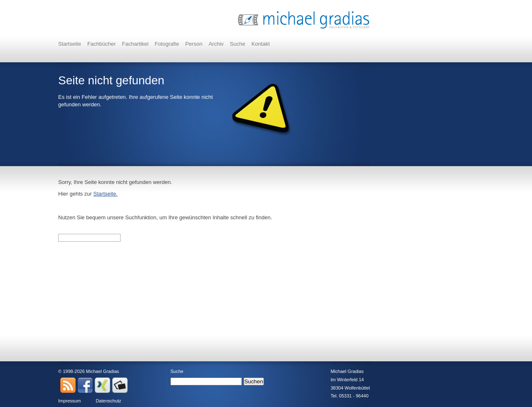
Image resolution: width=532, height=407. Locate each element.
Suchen (254, 381)
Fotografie (167, 44)
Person (194, 44)
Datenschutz (108, 401)
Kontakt (261, 44)
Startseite (70, 44)
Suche (238, 44)
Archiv (216, 44)
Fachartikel (135, 44)
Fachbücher (102, 44)
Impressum (69, 401)
